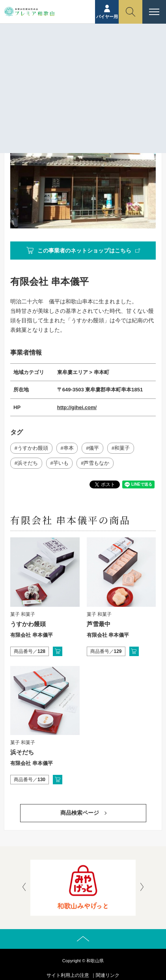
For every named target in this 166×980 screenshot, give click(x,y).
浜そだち (28, 463)
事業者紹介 (71, 58)
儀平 (94, 448)
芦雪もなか (96, 463)
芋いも (61, 463)
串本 (69, 448)
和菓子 (122, 448)
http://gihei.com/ (77, 407)
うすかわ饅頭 (33, 448)
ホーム (44, 58)
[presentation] (24, 888)
